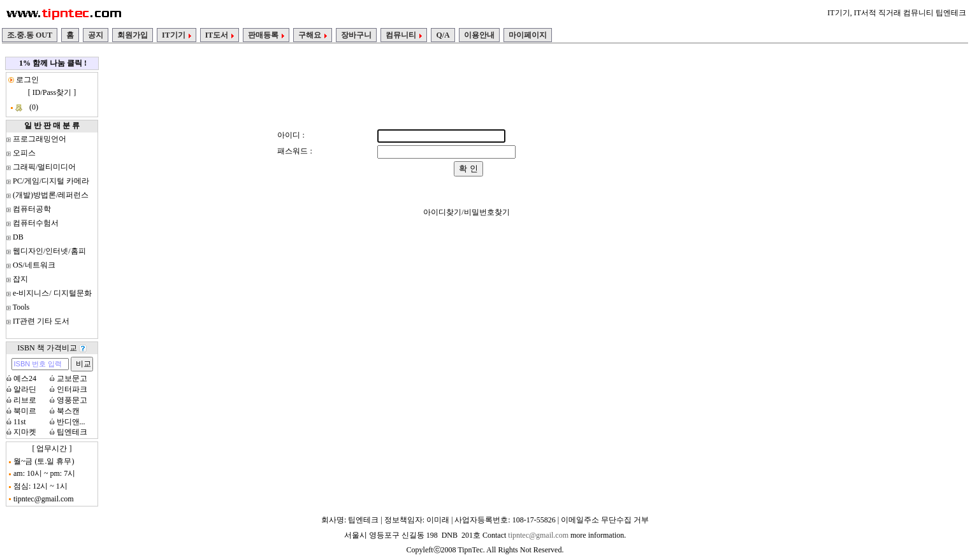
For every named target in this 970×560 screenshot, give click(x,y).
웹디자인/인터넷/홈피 (49, 251)
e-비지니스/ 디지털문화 (52, 293)
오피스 (24, 153)
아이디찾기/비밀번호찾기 (466, 212)
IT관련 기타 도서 (41, 321)
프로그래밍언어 (40, 139)
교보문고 (72, 378)
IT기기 (177, 35)
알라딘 (25, 389)
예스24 (25, 378)
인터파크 (72, 389)
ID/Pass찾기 (52, 92)
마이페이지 (528, 35)
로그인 (26, 80)
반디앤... (71, 422)
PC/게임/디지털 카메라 (51, 181)
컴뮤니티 (404, 35)
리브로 (25, 400)
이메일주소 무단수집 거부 (605, 520)
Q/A (443, 35)
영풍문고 (72, 400)
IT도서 (220, 35)
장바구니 (356, 35)
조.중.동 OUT (30, 35)
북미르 (25, 411)
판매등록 (266, 35)
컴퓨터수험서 (36, 223)
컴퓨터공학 (32, 209)
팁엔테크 (72, 432)
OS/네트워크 (34, 265)
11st (20, 422)
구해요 (313, 35)
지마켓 (25, 432)
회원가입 (133, 35)
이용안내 (479, 35)
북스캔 (68, 411)
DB (18, 237)
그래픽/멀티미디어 (44, 167)
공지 (96, 35)
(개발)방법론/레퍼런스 (51, 195)
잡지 (20, 279)
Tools (21, 307)
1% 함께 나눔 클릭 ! (53, 63)
